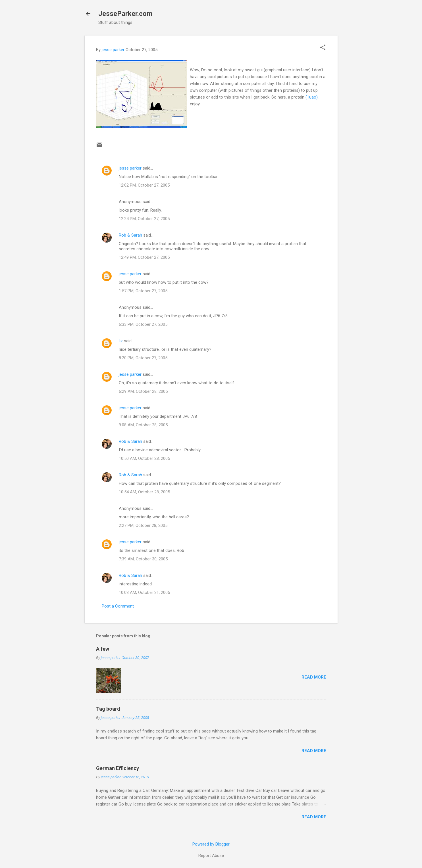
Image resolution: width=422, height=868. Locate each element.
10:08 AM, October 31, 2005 (144, 592)
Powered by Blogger (211, 844)
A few (103, 649)
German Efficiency (118, 768)
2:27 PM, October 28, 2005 (143, 525)
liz (121, 341)
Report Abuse (211, 856)
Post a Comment (118, 606)
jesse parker (130, 168)
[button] (323, 48)
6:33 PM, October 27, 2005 (143, 324)
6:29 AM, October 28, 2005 (143, 391)
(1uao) (312, 97)
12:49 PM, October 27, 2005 (144, 257)
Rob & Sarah (130, 235)
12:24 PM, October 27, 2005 (144, 219)
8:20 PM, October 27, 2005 (143, 358)
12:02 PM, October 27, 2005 (144, 185)
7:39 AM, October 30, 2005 (143, 559)
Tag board (108, 709)
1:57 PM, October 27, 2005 (143, 291)
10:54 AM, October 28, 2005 (144, 492)
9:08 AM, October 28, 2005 (143, 425)
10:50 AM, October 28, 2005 (144, 458)
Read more (314, 677)
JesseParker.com (125, 14)
